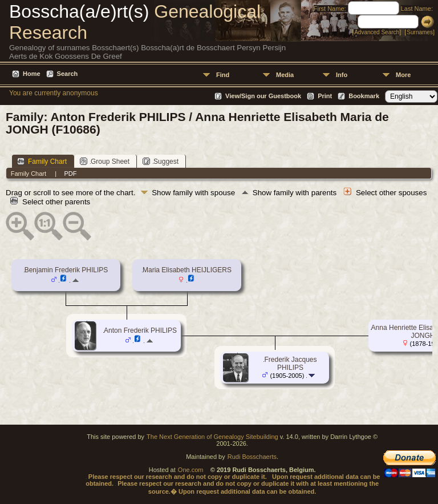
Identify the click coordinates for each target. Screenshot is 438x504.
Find (223, 75)
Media (285, 75)
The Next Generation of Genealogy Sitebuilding (212, 437)
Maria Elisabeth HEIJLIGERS (187, 270)
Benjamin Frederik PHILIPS (66, 270)
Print (325, 96)
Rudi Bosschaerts (252, 457)
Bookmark (364, 96)
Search (68, 74)
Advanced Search (377, 32)
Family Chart (42, 161)
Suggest (161, 161)
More (403, 75)
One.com (191, 470)
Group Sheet (105, 161)
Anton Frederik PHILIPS (140, 330)
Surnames (420, 32)
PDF (70, 174)
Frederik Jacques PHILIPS (290, 364)
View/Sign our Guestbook (263, 96)
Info (342, 75)
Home (32, 74)
